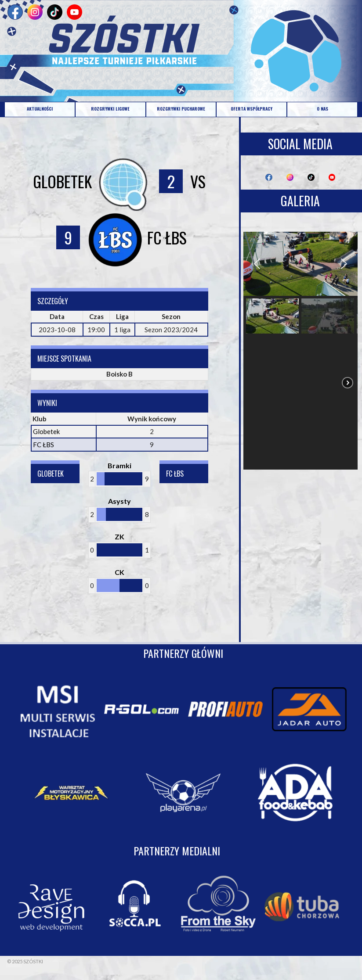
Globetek (46, 431)
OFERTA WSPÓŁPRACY (252, 109)
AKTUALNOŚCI (40, 109)
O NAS (322, 109)
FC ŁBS (43, 445)
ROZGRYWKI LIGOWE (110, 109)
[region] (300, 351)
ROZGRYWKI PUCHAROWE (181, 109)
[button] (257, 264)
